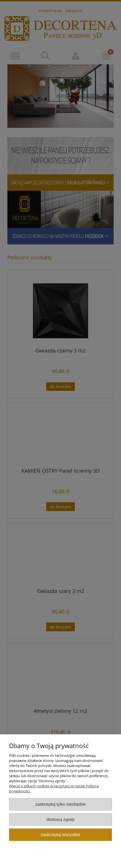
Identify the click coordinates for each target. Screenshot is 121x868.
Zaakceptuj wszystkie (60, 835)
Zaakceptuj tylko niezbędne (60, 804)
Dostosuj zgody (61, 819)
